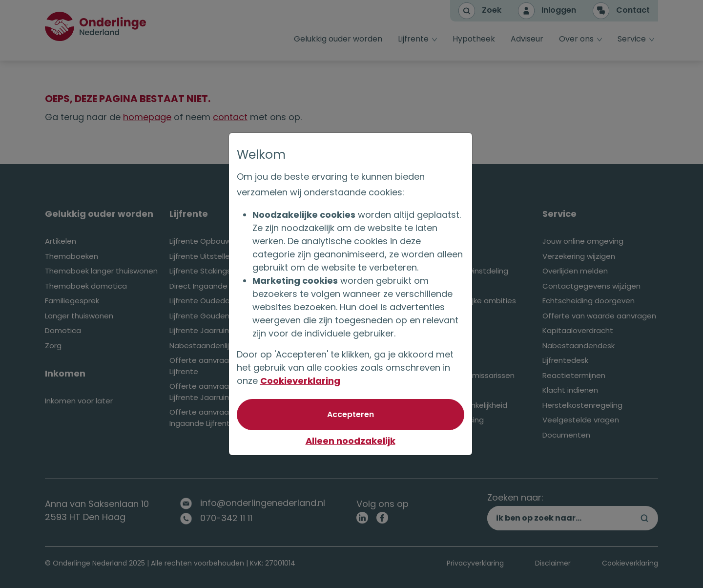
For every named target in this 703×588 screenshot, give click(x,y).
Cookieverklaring (301, 381)
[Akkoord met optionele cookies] (351, 415)
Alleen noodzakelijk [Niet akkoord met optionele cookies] (351, 441)
